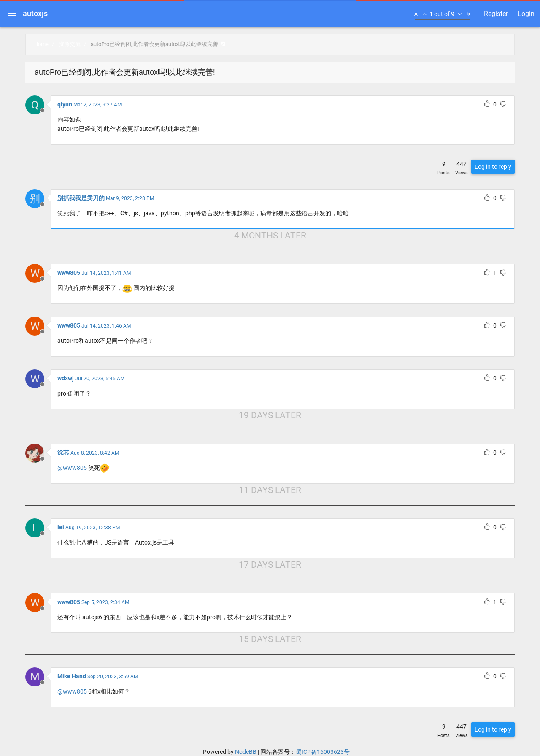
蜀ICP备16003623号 (323, 752)
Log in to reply (493, 167)
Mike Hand (72, 676)
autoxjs (35, 13)
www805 (69, 273)
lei (61, 527)
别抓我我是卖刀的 (81, 198)
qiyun (65, 104)
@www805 (72, 468)
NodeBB (246, 752)
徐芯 (63, 453)
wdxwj (66, 378)
